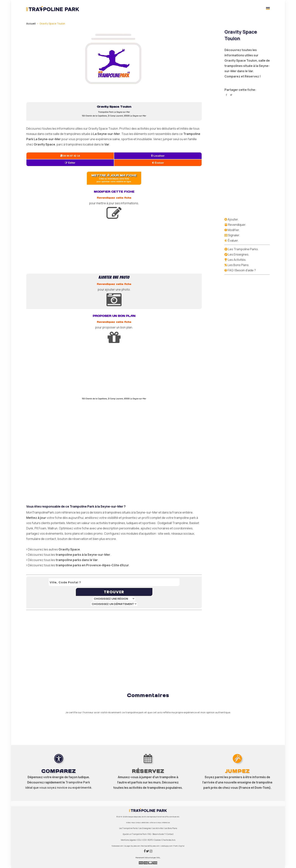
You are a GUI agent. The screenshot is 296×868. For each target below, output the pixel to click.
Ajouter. (233, 219)
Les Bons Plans (171, 828)
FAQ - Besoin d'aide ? (156, 834)
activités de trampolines (147, 788)
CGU (139, 840)
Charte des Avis (169, 840)
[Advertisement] (114, 247)
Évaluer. (233, 240)
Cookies (157, 840)
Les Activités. (237, 260)
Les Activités (158, 828)
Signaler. (234, 235)
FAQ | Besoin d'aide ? (242, 270)
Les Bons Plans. (239, 265)
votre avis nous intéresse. (160, 822)
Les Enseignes (145, 828)
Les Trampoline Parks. (243, 249)
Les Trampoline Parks (128, 828)
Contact (170, 834)
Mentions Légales (128, 840)
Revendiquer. (237, 225)
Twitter (231, 95)
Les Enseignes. (239, 254)
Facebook (226, 95)
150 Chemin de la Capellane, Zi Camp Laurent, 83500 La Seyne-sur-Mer (114, 116)
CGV (145, 840)
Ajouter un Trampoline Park (135, 834)
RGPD (150, 840)
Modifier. (234, 230)
